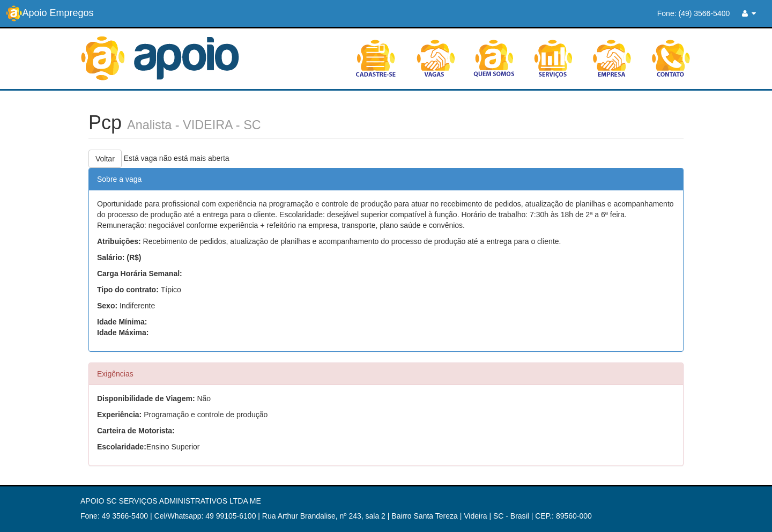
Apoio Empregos (50, 13)
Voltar (105, 159)
